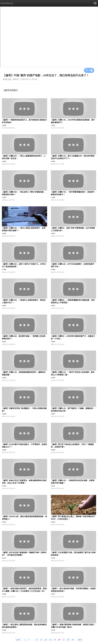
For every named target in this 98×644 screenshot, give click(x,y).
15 (55, 640)
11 (37, 640)
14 (50, 640)
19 (73, 640)
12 (41, 640)
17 (64, 640)
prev (18, 640)
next (80, 640)
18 (68, 640)
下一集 (89, 70)
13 (46, 640)
